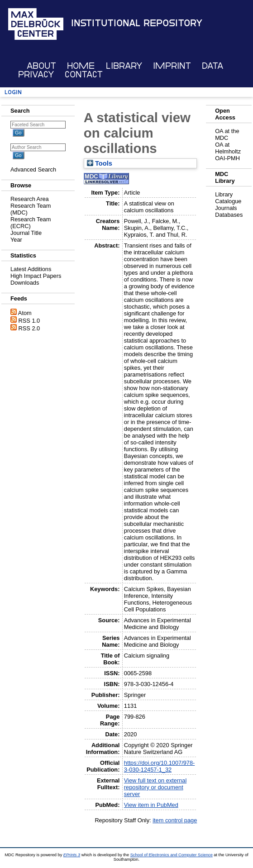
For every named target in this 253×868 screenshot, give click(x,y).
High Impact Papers (36, 276)
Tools (100, 163)
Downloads (25, 283)
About (41, 66)
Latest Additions (31, 269)
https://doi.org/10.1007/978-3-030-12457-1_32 (160, 766)
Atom (25, 313)
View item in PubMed (151, 805)
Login (13, 92)
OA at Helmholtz (228, 148)
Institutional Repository (137, 23)
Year (16, 240)
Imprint (172, 66)
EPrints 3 (72, 855)
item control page (175, 820)
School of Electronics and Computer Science (172, 855)
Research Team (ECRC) (31, 223)
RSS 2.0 (29, 328)
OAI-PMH (227, 158)
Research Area (30, 199)
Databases (229, 215)
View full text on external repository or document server (155, 787)
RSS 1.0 (29, 321)
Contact (84, 74)
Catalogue (228, 201)
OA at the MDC (227, 134)
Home (81, 66)
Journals (226, 208)
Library (124, 66)
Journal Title (26, 233)
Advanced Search (33, 169)
